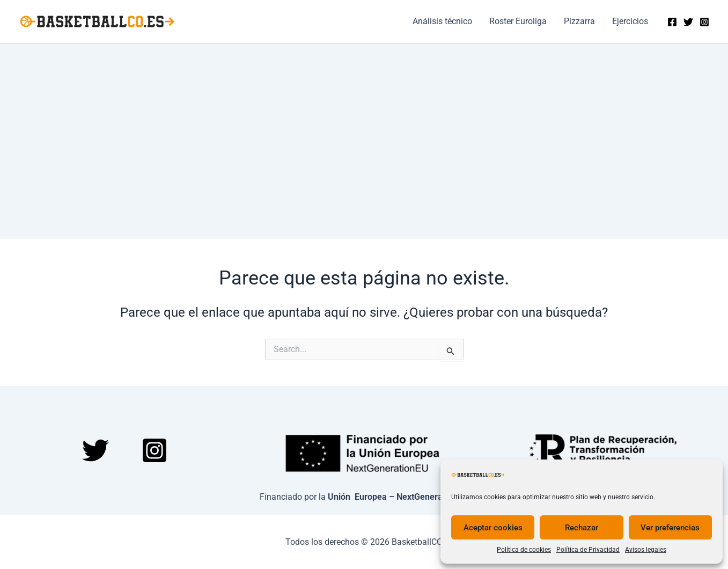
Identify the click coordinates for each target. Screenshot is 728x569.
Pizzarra (579, 21)
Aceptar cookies (493, 528)
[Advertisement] (364, 124)
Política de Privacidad (588, 550)
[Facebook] (672, 22)
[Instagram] (704, 22)
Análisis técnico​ (442, 21)
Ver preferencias (670, 528)
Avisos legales (646, 550)
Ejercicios (630, 21)
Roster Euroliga (518, 21)
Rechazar (582, 528)
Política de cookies (524, 550)
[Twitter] (688, 22)
